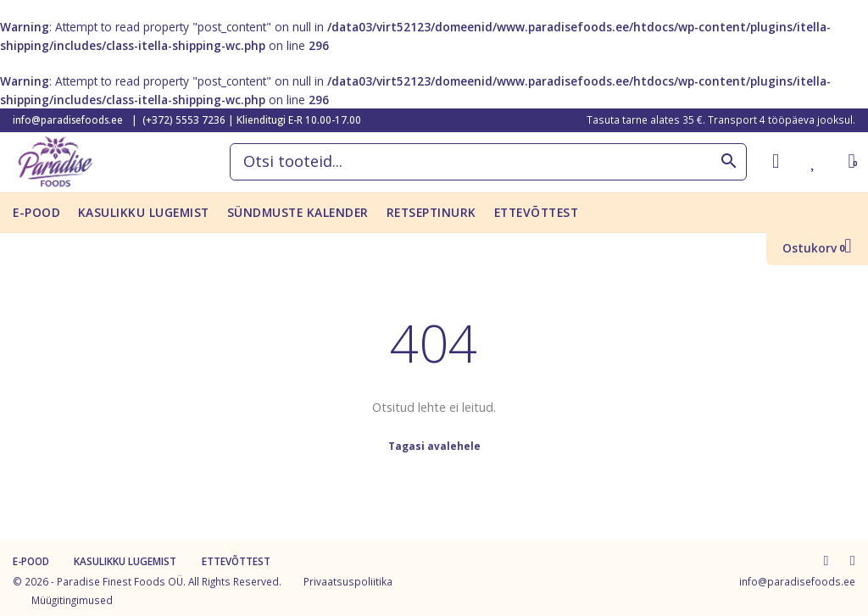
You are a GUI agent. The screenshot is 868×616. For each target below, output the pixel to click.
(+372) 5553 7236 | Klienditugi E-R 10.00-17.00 (252, 119)
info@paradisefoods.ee (68, 119)
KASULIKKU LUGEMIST (144, 212)
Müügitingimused (72, 600)
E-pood (36, 212)
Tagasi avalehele (434, 446)
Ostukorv (817, 248)
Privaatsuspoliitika (348, 581)
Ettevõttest (537, 212)
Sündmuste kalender (298, 212)
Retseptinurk (431, 212)
